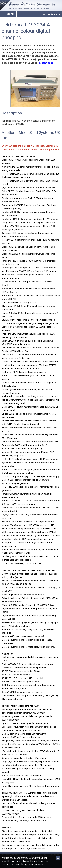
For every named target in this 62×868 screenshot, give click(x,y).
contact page (46, 63)
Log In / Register (51, 14)
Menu (10, 14)
